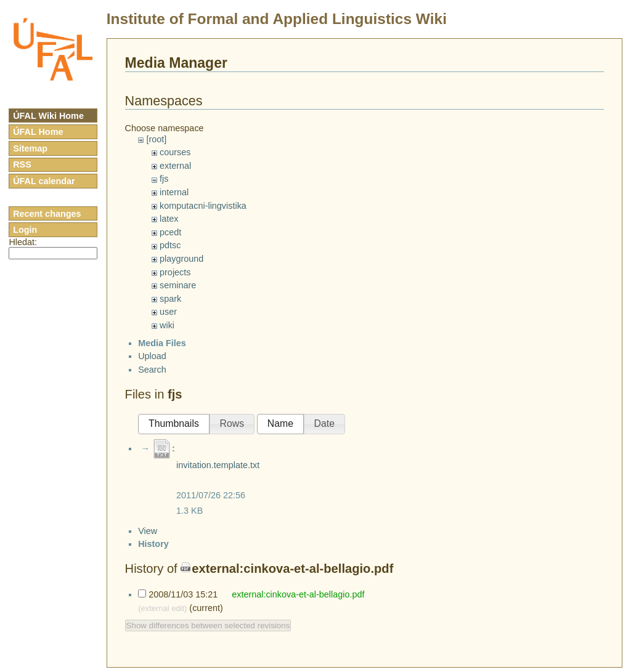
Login (25, 230)
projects (175, 272)
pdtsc (170, 245)
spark (170, 299)
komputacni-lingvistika (203, 206)
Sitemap (30, 148)
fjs (164, 179)
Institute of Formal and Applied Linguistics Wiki (277, 19)
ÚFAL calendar (44, 181)
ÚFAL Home (38, 132)
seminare (178, 285)
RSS (22, 164)
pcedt (170, 232)
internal (174, 192)
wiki (167, 325)
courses (175, 152)
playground (181, 259)
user (168, 312)
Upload (152, 366)
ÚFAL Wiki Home (48, 116)
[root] (156, 139)
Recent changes (47, 214)
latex (169, 219)
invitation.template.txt (218, 476)
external (175, 166)
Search (152, 380)
